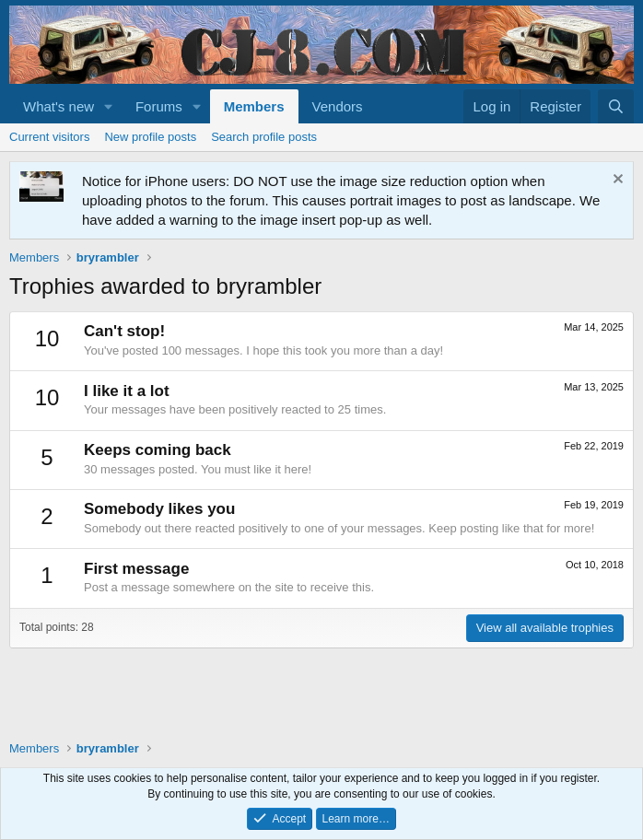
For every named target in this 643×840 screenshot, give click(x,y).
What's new (58, 106)
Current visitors (49, 137)
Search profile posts (264, 137)
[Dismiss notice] (616, 181)
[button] (109, 106)
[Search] (616, 106)
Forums (159, 106)
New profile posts (150, 137)
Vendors (338, 106)
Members (254, 106)
